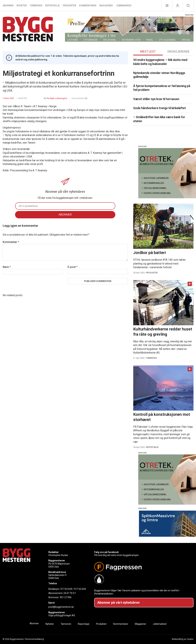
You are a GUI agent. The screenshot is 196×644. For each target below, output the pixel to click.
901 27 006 (66, 597)
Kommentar (11, 242)
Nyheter (22, 6)
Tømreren (36, 6)
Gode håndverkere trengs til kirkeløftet (160, 108)
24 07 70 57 (70, 593)
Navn (7, 267)
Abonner (8, 6)
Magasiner (106, 6)
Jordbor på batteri (149, 253)
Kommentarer (88, 6)
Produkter (69, 6)
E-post (73, 267)
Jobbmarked (124, 6)
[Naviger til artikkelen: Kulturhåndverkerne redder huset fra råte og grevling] (163, 303)
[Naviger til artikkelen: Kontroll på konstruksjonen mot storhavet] (163, 388)
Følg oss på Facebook (106, 552)
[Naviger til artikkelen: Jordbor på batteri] (163, 226)
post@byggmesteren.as (61, 607)
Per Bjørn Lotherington (57, 98)
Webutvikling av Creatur (183, 639)
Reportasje (52, 6)
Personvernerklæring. (35, 639)
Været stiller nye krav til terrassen (156, 99)
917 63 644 (66, 589)
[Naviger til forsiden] (28, 30)
